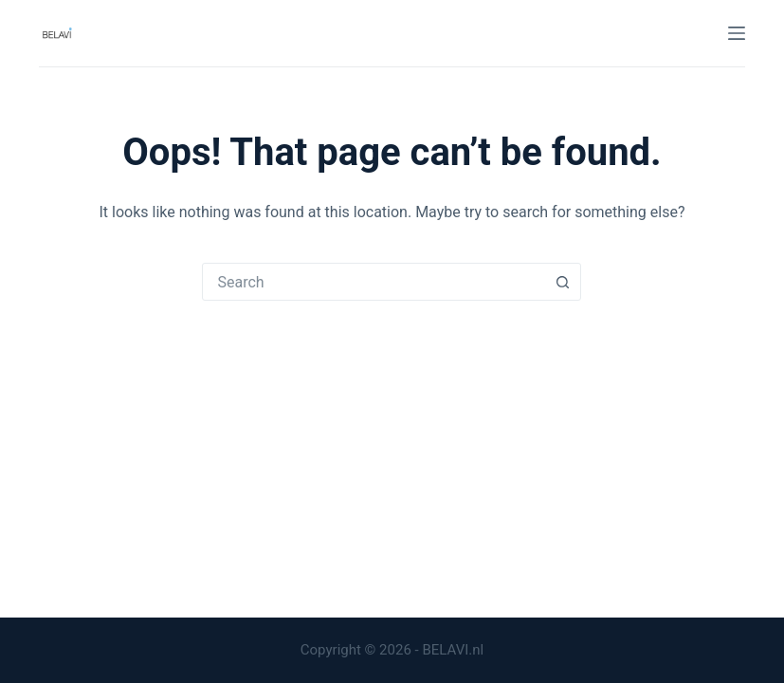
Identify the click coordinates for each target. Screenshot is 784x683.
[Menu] (737, 33)
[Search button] (562, 282)
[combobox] (374, 282)
